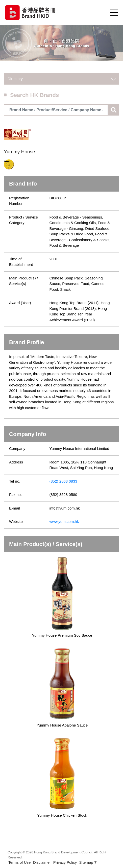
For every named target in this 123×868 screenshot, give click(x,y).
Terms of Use (19, 862)
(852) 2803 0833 (63, 481)
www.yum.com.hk (64, 521)
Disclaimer (42, 862)
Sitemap (88, 862)
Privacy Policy (65, 862)
